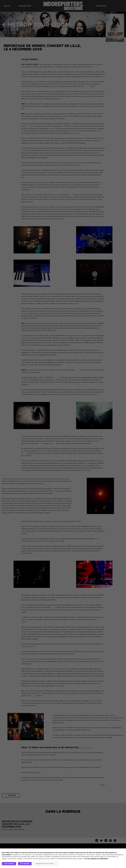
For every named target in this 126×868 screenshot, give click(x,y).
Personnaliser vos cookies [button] (45, 864)
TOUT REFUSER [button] (25, 864)
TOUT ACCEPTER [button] (9, 864)
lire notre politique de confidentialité (96, 859)
